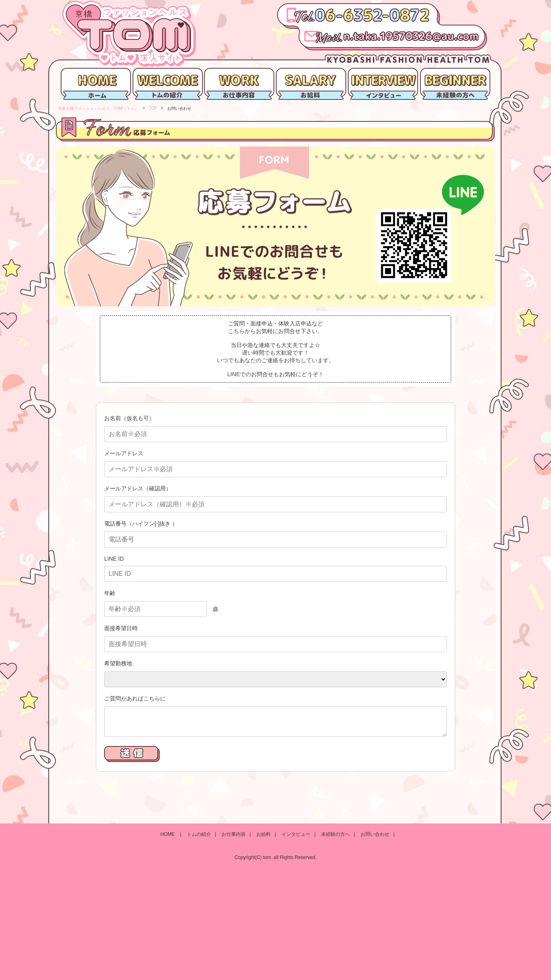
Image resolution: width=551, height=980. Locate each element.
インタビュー (296, 834)
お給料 (264, 834)
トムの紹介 (199, 834)
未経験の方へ (335, 834)
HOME (168, 834)
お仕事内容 (234, 834)
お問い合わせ (375, 834)
